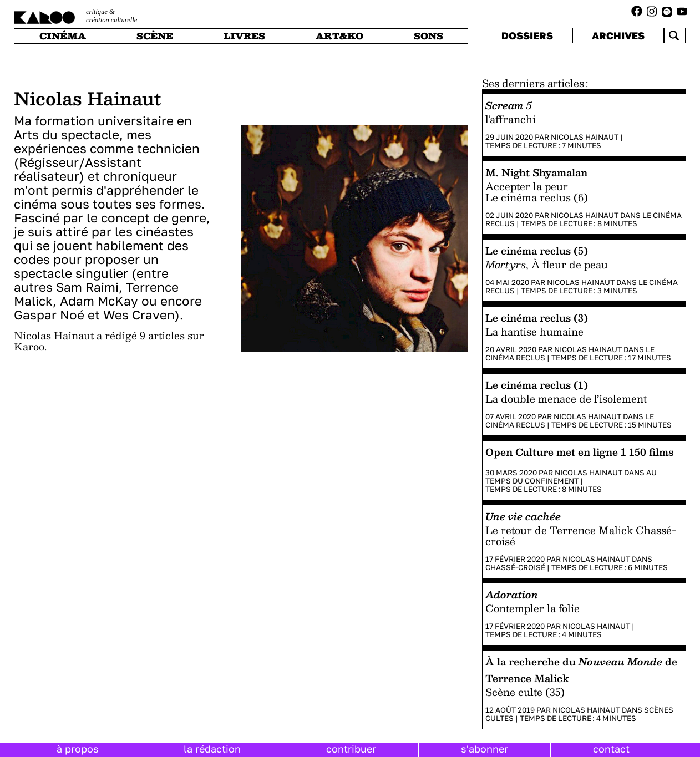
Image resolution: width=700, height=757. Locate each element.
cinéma (63, 36)
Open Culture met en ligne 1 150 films (579, 452)
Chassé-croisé (515, 567)
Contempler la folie (532, 608)
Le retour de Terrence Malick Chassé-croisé (581, 535)
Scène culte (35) (525, 692)
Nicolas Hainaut (585, 137)
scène (155, 36)
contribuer (351, 749)
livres (244, 36)
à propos (78, 749)
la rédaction (212, 749)
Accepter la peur (527, 186)
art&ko (339, 36)
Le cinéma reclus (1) (537, 385)
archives (618, 35)
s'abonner (485, 749)
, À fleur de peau (547, 264)
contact (611, 749)
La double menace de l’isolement (566, 398)
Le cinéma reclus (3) (537, 317)
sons (428, 36)
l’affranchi (511, 119)
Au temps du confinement (571, 477)
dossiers (527, 35)
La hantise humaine (534, 331)
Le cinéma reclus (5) (537, 250)
